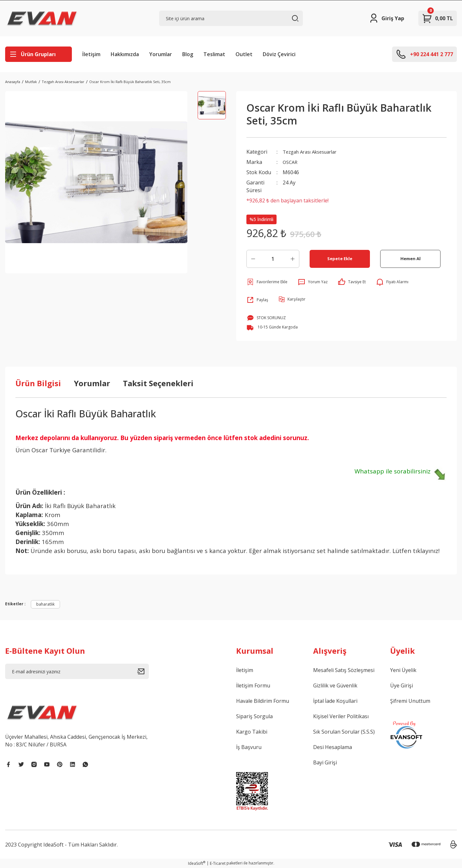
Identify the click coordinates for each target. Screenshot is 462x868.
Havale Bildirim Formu (263, 701)
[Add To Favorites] (267, 282)
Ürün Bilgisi (38, 383)
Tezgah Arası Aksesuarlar (314, 152)
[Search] (231, 18)
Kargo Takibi (252, 732)
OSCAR (291, 162)
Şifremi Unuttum (410, 701)
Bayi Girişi (325, 762)
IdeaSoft (197, 863)
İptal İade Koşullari (335, 701)
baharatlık (45, 604)
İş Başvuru (249, 747)
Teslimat (214, 54)
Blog (188, 54)
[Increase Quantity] (293, 259)
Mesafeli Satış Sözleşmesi (344, 670)
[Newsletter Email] (77, 671)
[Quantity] (273, 259)
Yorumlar (161, 54)
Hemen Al (411, 259)
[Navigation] (38, 54)
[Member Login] (386, 18)
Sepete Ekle (340, 259)
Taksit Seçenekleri (158, 383)
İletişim (91, 54)
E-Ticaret (218, 863)
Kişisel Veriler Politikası (341, 716)
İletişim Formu (253, 685)
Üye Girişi (402, 685)
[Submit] (143, 671)
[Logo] (42, 18)
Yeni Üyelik (403, 670)
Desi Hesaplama (333, 747)
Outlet (244, 54)
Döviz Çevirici (279, 54)
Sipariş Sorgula (254, 716)
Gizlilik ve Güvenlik (335, 685)
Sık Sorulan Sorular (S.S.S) (344, 732)
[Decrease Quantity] (253, 259)
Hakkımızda (125, 54)
